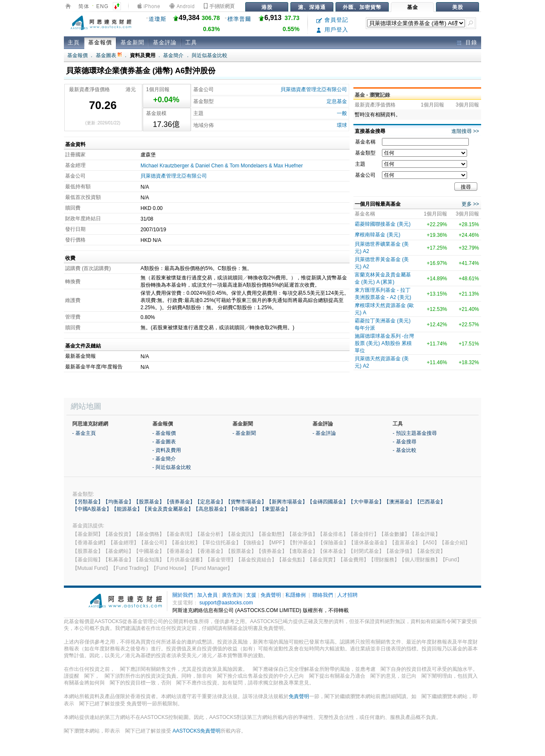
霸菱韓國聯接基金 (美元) (383, 224)
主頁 (74, 42)
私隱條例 (295, 595)
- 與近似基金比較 (172, 467)
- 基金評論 (324, 433)
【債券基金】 (180, 502)
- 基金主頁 (84, 433)
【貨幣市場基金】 (246, 502)
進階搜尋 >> (465, 131)
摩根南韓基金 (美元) (377, 235)
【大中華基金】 (366, 502)
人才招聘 (347, 595)
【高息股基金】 (211, 509)
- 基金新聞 (244, 433)
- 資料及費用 (167, 450)
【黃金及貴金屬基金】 (168, 509)
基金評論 (165, 42)
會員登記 (332, 20)
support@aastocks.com (226, 603)
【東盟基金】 (275, 509)
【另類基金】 (88, 502)
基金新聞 (132, 42)
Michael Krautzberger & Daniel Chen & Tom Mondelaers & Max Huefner (222, 166)
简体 (84, 6)
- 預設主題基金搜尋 (414, 433)
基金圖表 (109, 55)
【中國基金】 (244, 509)
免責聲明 (271, 595)
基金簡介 (173, 55)
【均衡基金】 (118, 502)
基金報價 (100, 42)
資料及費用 (143, 55)
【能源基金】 (127, 509)
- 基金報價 (164, 433)
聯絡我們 (323, 595)
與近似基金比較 (209, 55)
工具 (191, 42)
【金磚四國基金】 (328, 502)
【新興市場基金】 (287, 502)
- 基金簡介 (164, 459)
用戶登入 (332, 30)
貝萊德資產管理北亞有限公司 (314, 89)
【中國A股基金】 (92, 509)
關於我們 (183, 595)
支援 (251, 595)
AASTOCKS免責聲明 (196, 731)
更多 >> (470, 204)
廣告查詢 (232, 595)
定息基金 (337, 101)
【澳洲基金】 (399, 502)
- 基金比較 (404, 450)
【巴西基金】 (430, 502)
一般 (342, 113)
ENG (102, 6)
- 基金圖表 (164, 442)
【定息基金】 (210, 502)
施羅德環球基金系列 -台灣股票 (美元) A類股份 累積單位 (384, 343)
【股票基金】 (149, 502)
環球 (342, 125)
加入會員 (207, 595)
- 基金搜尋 (404, 442)
